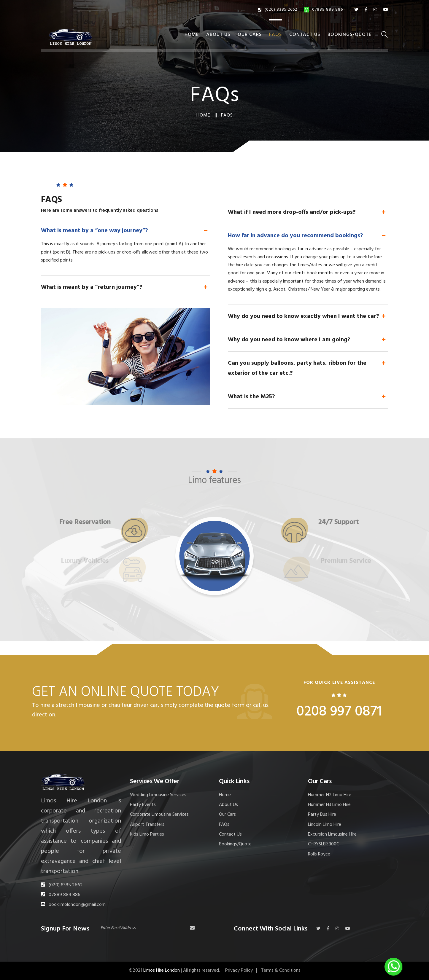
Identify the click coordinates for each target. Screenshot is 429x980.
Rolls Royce (319, 854)
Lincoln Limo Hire (325, 825)
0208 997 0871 (339, 712)
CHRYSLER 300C (324, 844)
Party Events (143, 805)
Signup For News (65, 928)
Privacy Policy (239, 971)
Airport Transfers (147, 825)
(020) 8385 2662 (278, 10)
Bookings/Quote (349, 35)
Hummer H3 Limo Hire (329, 805)
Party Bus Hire (322, 815)
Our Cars (250, 35)
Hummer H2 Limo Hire (330, 795)
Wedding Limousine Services (158, 795)
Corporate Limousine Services (159, 815)
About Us (218, 35)
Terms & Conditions (281, 971)
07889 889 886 (324, 10)
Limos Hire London (162, 971)
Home (192, 35)
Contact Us (305, 35)
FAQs (275, 35)
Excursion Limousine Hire (332, 834)
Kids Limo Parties (147, 834)
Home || (207, 115)
